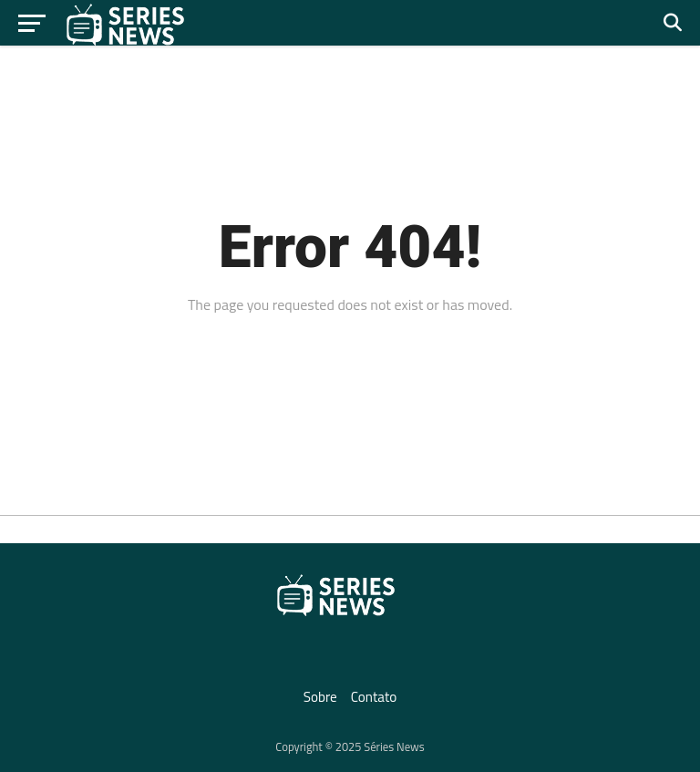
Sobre (320, 697)
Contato (374, 697)
